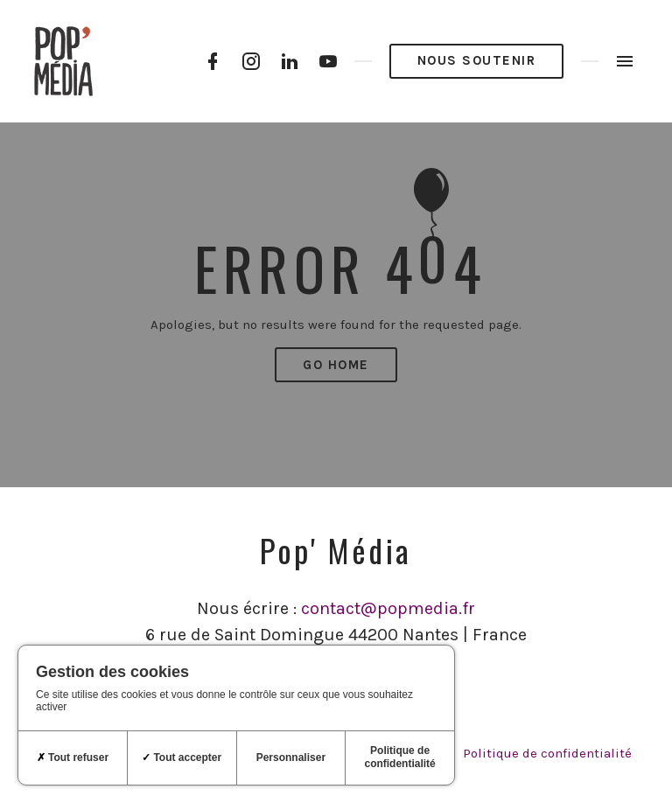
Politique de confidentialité (547, 753)
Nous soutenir (477, 60)
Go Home (336, 365)
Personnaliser (291, 758)
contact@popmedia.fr (388, 608)
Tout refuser (73, 758)
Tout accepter (182, 758)
